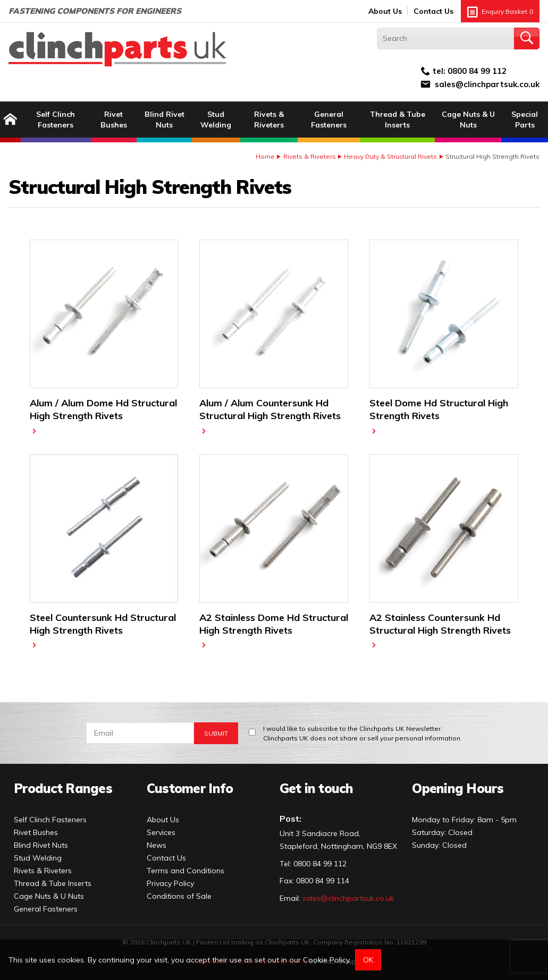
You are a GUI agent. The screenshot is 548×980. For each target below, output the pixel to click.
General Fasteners (329, 120)
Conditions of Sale (179, 896)
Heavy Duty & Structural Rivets (390, 156)
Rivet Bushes (114, 120)
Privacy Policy (170, 883)
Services (161, 832)
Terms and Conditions (186, 871)
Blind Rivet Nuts (165, 120)
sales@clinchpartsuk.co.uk (487, 84)
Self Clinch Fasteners (56, 120)
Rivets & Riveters (269, 120)
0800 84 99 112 (477, 71)
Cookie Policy (326, 960)
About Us (385, 11)
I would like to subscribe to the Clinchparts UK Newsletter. (362, 734)
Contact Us (433, 11)
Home (265, 156)
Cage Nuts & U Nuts (468, 120)
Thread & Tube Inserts (398, 120)
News (157, 845)
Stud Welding (216, 120)
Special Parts (525, 120)
